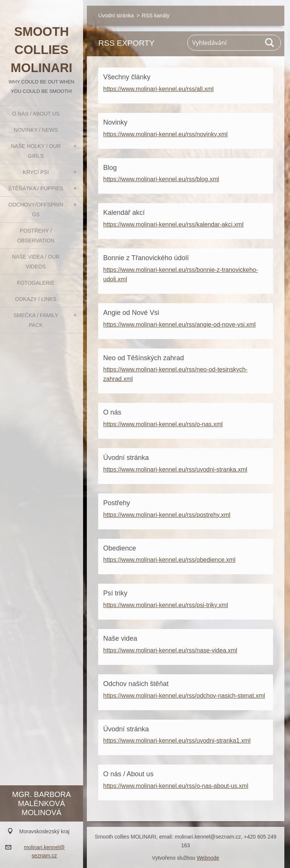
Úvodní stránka (116, 15)
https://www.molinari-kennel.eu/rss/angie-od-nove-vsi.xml (179, 325)
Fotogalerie (36, 283)
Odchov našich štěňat (136, 684)
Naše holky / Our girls (36, 151)
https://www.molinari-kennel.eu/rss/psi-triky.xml (165, 605)
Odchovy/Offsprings (36, 210)
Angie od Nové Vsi (131, 313)
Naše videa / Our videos (36, 262)
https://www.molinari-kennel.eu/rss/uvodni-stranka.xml (175, 469)
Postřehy (116, 503)
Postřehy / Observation (36, 236)
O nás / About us (36, 114)
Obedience (120, 548)
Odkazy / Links (36, 299)
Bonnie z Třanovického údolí (146, 258)
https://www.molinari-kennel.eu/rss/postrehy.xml (167, 515)
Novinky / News (36, 130)
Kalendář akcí (124, 213)
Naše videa (120, 638)
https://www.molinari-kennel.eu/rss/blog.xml (161, 179)
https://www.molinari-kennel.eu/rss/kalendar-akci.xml (173, 224)
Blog (110, 168)
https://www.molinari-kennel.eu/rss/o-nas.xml (163, 424)
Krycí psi (36, 172)
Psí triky (115, 593)
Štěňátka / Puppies (36, 188)
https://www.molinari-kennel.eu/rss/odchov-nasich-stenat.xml (184, 696)
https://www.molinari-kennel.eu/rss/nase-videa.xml (170, 650)
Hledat (270, 43)
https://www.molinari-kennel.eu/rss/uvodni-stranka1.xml (177, 741)
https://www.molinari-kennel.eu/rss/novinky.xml (165, 134)
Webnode (208, 858)
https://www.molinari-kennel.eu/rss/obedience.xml (169, 560)
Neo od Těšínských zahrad (143, 358)
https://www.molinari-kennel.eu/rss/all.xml (158, 89)
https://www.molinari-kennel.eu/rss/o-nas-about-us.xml (176, 786)
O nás (112, 412)
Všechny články (127, 77)
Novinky (115, 122)
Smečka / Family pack (36, 320)
